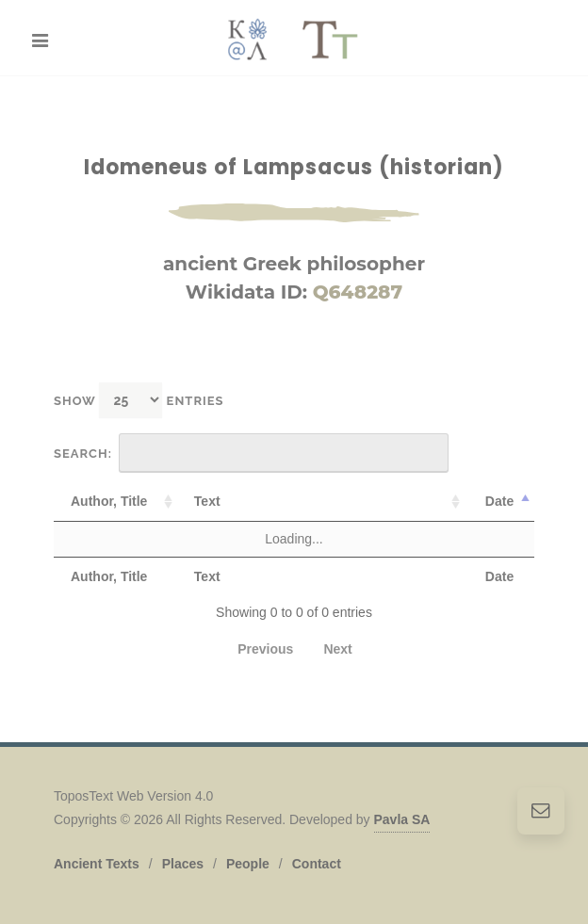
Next (337, 649)
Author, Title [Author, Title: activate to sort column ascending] (109, 501)
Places (183, 864)
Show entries (139, 400)
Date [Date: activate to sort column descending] (499, 501)
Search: (251, 453)
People (248, 864)
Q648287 (358, 292)
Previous (265, 649)
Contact (317, 864)
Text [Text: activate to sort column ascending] (207, 501)
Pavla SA (402, 819)
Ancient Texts (97, 864)
